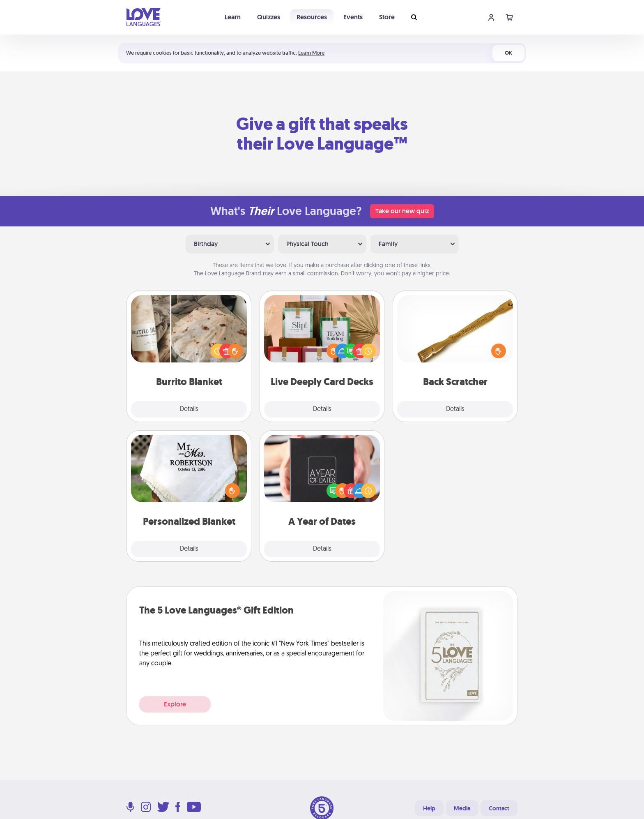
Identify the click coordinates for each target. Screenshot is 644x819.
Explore (175, 704)
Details (189, 409)
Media (462, 808)
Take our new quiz (402, 211)
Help (429, 808)
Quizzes (269, 17)
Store (387, 17)
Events (353, 17)
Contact (499, 808)
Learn (233, 17)
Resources (312, 17)
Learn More (311, 53)
